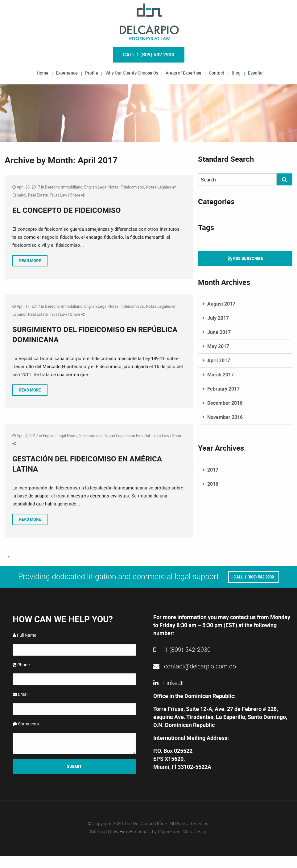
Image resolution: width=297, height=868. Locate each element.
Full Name (24, 635)
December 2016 (225, 403)
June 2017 (219, 332)
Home (43, 73)
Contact (217, 73)
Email (21, 694)
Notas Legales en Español (127, 436)
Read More (30, 261)
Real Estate (38, 195)
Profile (92, 73)
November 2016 (225, 417)
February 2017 (223, 389)
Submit (74, 766)
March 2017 (221, 375)
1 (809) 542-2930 (182, 649)
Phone (21, 665)
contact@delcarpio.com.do (195, 666)
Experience (67, 73)
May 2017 (218, 346)
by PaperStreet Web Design (180, 831)
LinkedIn (169, 683)
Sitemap (98, 831)
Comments (26, 724)
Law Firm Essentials (130, 831)
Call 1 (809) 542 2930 (149, 55)
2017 (213, 470)
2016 (213, 484)
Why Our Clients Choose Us (132, 73)
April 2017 (219, 360)
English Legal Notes (101, 187)
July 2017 (218, 318)
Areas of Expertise (184, 73)
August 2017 (221, 304)
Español (256, 73)
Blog (236, 73)
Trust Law (58, 195)
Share (77, 195)
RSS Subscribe (245, 258)
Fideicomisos (132, 187)
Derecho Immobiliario (64, 187)
